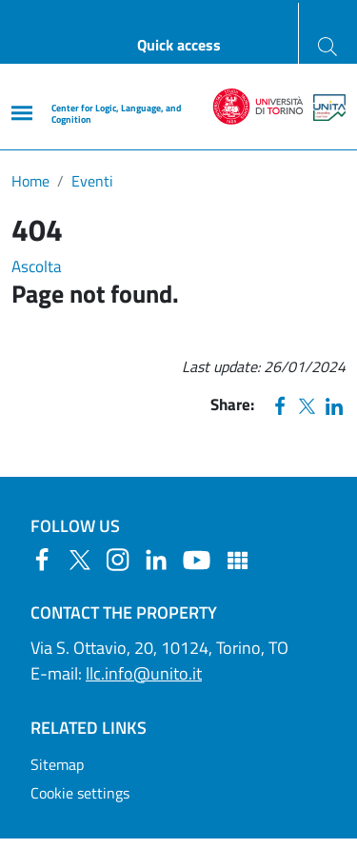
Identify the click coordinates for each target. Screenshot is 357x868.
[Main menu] (22, 113)
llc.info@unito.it (144, 673)
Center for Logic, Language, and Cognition (116, 114)
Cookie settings (80, 793)
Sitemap (57, 764)
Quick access (179, 45)
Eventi (92, 181)
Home (30, 181)
